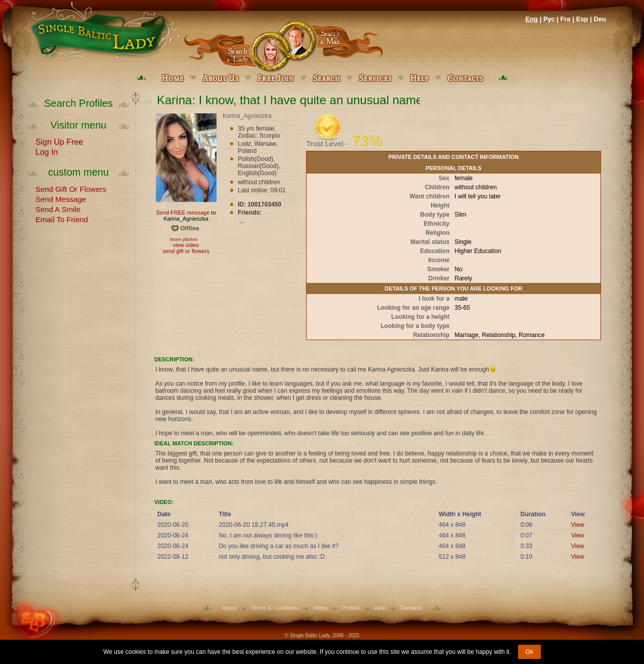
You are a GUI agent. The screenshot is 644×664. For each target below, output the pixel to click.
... (242, 221)
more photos (183, 239)
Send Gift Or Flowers (71, 188)
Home (229, 608)
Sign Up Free (59, 141)
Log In (47, 151)
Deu (600, 19)
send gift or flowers (186, 251)
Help (380, 608)
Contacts (411, 608)
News (321, 608)
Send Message (61, 198)
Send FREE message (183, 213)
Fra (566, 19)
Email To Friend (62, 219)
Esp (582, 19)
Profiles (351, 608)
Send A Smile (58, 209)
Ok (529, 652)
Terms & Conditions (275, 608)
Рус (549, 19)
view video (186, 245)
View (578, 525)
